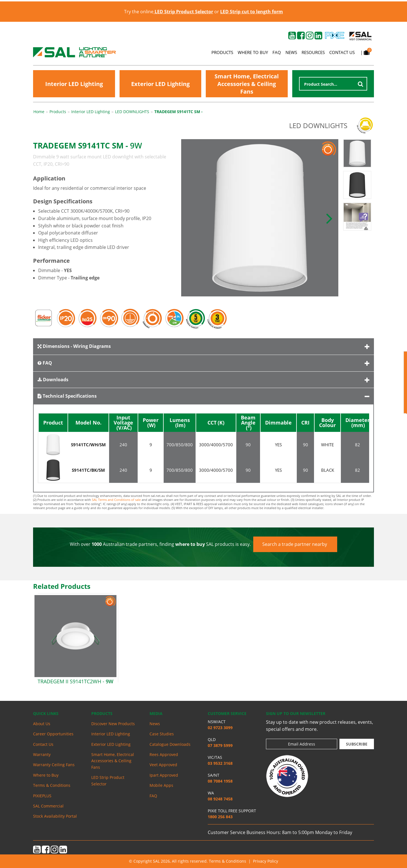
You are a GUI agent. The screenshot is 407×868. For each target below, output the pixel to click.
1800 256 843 (220, 817)
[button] (329, 218)
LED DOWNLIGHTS (132, 112)
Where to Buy (253, 52)
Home (39, 112)
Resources (313, 52)
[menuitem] (58, 724)
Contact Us (342, 52)
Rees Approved (164, 754)
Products (222, 52)
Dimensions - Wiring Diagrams (74, 346)
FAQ (277, 52)
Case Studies (162, 734)
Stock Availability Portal (55, 816)
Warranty (42, 754)
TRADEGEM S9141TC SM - (178, 112)
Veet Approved (163, 765)
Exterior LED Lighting (160, 84)
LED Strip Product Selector (108, 780)
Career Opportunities (53, 734)
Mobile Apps (161, 785)
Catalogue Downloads (170, 744)
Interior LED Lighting (74, 84)
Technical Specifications (67, 396)
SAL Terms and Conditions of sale (116, 500)
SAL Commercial (48, 806)
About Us (42, 724)
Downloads (53, 380)
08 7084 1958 (220, 781)
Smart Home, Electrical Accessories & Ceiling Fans (247, 84)
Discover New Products (113, 724)
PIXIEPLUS (42, 796)
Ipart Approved (164, 775)
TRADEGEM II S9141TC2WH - (75, 681)
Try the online (169, 12)
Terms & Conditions (52, 785)
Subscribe (357, 744)
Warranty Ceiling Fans (54, 765)
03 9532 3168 (220, 763)
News (291, 52)
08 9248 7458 (220, 799)
